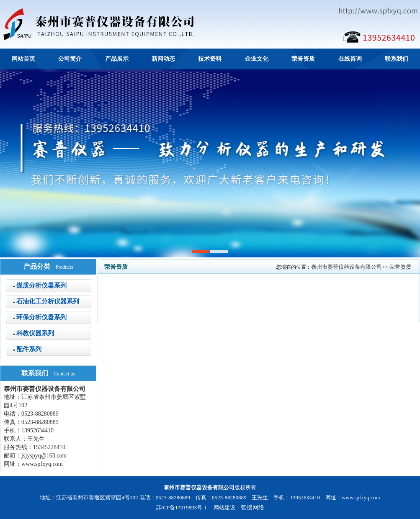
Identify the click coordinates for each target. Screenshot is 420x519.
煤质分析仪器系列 (41, 285)
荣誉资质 (303, 59)
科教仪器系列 (35, 333)
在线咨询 (350, 59)
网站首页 (23, 59)
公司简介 (70, 59)
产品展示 (117, 59)
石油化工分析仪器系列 (48, 301)
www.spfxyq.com (42, 464)
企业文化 (257, 59)
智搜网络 (253, 507)
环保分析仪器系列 (41, 317)
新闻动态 (163, 59)
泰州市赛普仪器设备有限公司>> (350, 267)
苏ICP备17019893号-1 (181, 507)
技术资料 (210, 59)
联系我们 (397, 59)
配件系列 (29, 349)
